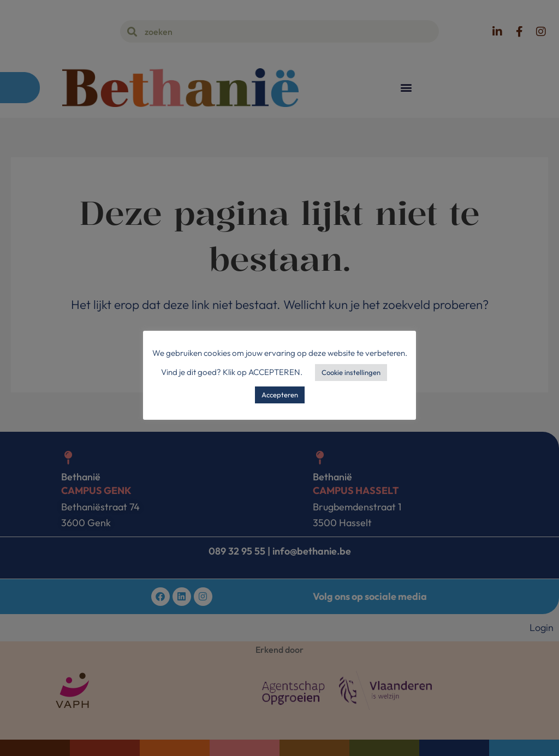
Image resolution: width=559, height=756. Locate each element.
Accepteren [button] (280, 395)
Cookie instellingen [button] (351, 372)
